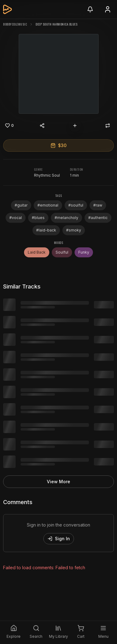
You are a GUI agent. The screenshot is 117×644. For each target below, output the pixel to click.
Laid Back (37, 252)
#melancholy (66, 218)
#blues (38, 218)
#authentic (98, 218)
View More (58, 482)
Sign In (59, 539)
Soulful (62, 252)
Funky (84, 252)
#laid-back (46, 230)
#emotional (48, 205)
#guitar (21, 205)
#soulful (76, 205)
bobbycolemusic (15, 24)
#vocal (16, 218)
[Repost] (108, 126)
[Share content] (42, 126)
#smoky (74, 230)
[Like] (9, 126)
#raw (98, 205)
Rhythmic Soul (47, 175)
